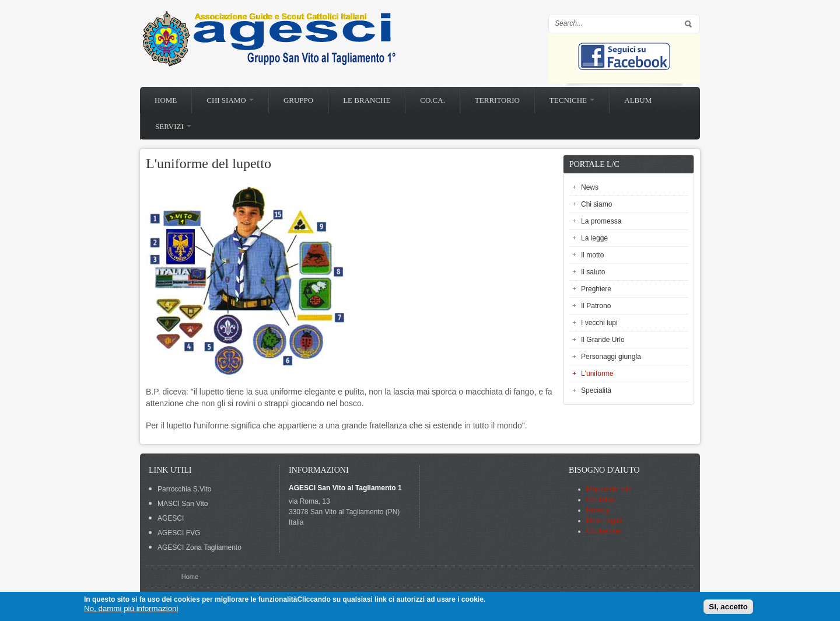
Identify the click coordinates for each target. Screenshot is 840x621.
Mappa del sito (609, 489)
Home (166, 100)
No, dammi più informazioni (131, 608)
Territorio (497, 100)
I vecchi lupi (599, 323)
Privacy (598, 510)
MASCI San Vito (183, 504)
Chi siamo (230, 100)
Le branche (367, 100)
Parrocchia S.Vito (185, 489)
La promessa (601, 221)
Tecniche (572, 100)
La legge (594, 238)
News (590, 187)
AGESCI (171, 518)
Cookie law (603, 531)
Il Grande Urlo (603, 340)
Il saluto (593, 272)
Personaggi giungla (611, 357)
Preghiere (596, 289)
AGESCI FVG (179, 533)
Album (638, 100)
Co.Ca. (433, 100)
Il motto (592, 255)
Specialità (596, 390)
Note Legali (604, 521)
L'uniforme (597, 374)
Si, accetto (728, 607)
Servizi (173, 126)
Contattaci (602, 500)
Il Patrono (596, 306)
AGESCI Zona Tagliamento (199, 547)
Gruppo (298, 100)
